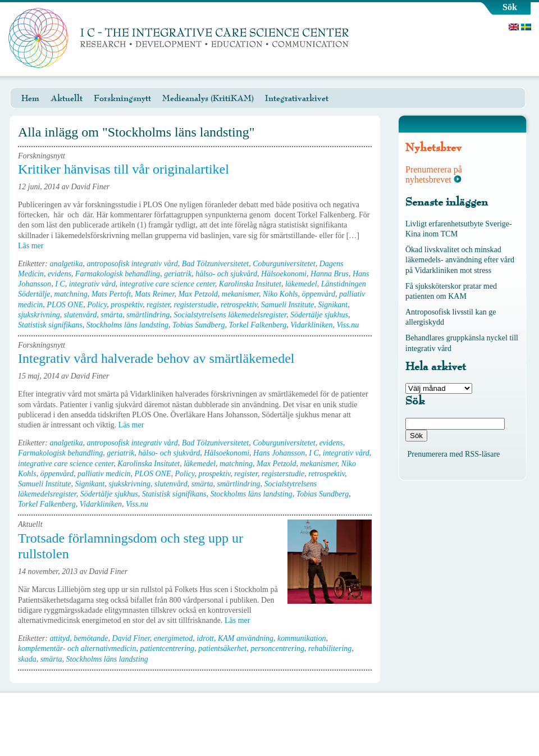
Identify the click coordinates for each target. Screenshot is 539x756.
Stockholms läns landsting (127, 325)
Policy (97, 305)
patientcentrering (167, 648)
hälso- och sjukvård (226, 274)
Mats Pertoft (111, 294)
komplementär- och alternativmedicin (77, 648)
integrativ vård (92, 284)
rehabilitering (330, 648)
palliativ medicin (104, 474)
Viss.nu (348, 325)
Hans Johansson (279, 453)
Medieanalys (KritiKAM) (208, 98)
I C (60, 284)
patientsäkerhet (222, 648)
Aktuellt (67, 98)
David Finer (131, 638)
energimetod (173, 638)
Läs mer (35, 246)
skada (27, 659)
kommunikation (302, 638)
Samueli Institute (288, 305)
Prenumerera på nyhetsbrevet (434, 174)
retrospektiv (239, 305)
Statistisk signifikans (50, 325)
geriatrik (178, 274)
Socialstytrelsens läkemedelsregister (230, 315)
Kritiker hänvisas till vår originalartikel (124, 169)
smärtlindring (148, 315)
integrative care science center (167, 284)
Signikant (333, 305)
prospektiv (127, 305)
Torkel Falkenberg (257, 325)
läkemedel (301, 284)
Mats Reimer (154, 294)
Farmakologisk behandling (118, 274)
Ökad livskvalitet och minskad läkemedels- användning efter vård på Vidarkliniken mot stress (460, 260)
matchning (71, 294)
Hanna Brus (330, 274)
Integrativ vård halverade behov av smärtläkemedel (156, 358)
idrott (205, 638)
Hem (30, 98)
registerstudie (195, 305)
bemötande (91, 638)
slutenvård (81, 315)
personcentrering (277, 648)
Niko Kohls (280, 294)
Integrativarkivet (297, 98)
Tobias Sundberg (198, 325)
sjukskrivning (39, 315)
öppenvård (319, 294)
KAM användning (246, 638)
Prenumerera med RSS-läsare (454, 454)
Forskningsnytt (122, 98)
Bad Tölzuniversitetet (215, 264)
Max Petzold (198, 294)
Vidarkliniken (311, 325)
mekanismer (240, 294)
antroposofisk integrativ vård (132, 264)
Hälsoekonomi (284, 274)
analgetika (66, 264)
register (158, 305)
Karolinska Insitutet (250, 284)
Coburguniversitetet (284, 264)
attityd (60, 638)
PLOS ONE (65, 305)
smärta (111, 315)
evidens (60, 274)
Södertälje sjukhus (319, 315)
